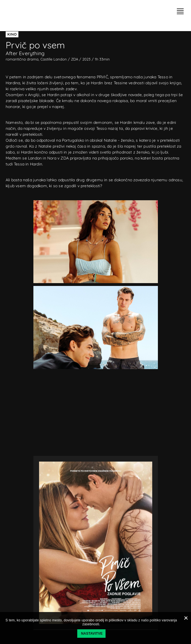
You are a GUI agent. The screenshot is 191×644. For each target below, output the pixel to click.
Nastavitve (92, 634)
